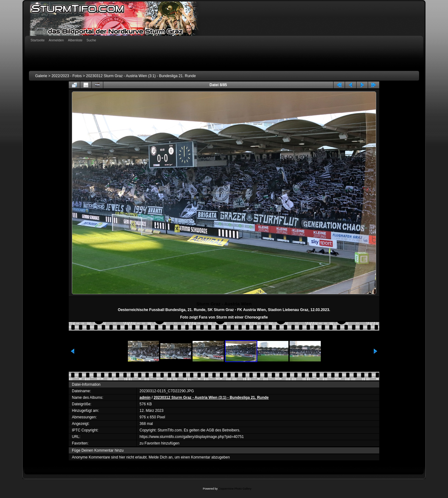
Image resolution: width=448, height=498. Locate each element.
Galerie (41, 76)
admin (145, 398)
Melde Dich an (161, 457)
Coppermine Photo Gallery (235, 489)
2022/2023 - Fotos (66, 76)
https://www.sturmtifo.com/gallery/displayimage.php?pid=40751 (192, 437)
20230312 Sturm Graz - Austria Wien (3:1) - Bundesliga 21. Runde (141, 76)
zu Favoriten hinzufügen (160, 443)
